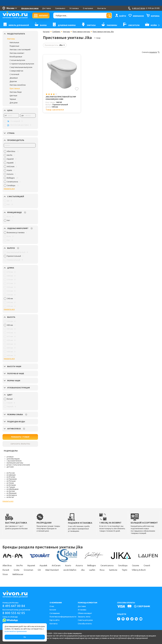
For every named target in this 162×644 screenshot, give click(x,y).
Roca (102, 570)
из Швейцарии (13, 489)
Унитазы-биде (16, 92)
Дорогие (13, 81)
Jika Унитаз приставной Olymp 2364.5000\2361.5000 (61, 98)
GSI (39, 570)
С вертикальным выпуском (21, 67)
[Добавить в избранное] (77, 89)
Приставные (15, 89)
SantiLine (113, 570)
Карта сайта (54, 620)
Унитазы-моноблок (18, 85)
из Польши (11, 481)
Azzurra (79, 565)
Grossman (28, 570)
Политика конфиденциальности (63, 617)
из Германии (12, 479)
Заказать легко (84, 617)
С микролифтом (16, 71)
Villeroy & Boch (139, 570)
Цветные (13, 96)
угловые (10, 457)
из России (11, 473)
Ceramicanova (107, 565)
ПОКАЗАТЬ (20, 437)
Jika (83, 570)
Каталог (46, 32)
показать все (9, 189)
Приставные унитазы (81, 32)
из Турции (11, 487)
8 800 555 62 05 (14, 613)
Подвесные (14, 46)
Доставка (47, 8)
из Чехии (10, 483)
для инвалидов (13, 459)
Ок (25, 637)
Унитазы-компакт (17, 53)
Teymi (125, 570)
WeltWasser (18, 574)
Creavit (147, 565)
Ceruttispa (123, 565)
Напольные (14, 42)
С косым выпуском (17, 60)
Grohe (16, 570)
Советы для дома (85, 620)
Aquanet (31, 565)
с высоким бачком (14, 461)
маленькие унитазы (15, 463)
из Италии (11, 477)
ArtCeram (56, 565)
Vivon (5, 574)
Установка (74, 8)
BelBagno (92, 565)
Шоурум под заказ (30, 8)
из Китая (10, 497)
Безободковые (16, 57)
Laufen (92, 570)
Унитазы (11, 39)
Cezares (136, 565)
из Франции (12, 493)
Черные (13, 99)
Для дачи (14, 103)
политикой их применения (16, 631)
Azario (68, 565)
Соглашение (55, 613)
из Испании (11, 485)
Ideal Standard (52, 570)
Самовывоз (60, 8)
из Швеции (11, 475)
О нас (52, 606)
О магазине (88, 8)
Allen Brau (7, 565)
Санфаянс (56, 32)
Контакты (102, 8)
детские (10, 467)
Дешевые (14, 78)
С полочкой (14, 74)
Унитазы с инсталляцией (20, 50)
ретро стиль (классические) (18, 465)
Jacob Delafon (70, 570)
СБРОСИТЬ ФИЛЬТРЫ (20, 444)
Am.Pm (20, 565)
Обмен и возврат (85, 613)
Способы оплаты (85, 624)
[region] (20, 169)
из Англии (11, 491)
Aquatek (43, 565)
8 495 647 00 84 (14, 606)
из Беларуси (12, 495)
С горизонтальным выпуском (22, 64)
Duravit (6, 570)
